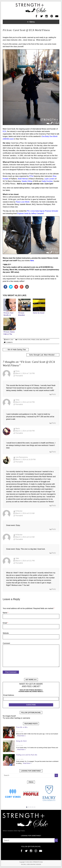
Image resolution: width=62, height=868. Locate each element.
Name (5, 613)
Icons (38, 340)
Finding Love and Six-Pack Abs (27, 755)
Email (5, 623)
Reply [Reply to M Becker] (54, 529)
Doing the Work (21, 741)
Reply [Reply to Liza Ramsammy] (54, 505)
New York (43, 340)
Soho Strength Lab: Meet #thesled (43, 355)
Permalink (19, 376)
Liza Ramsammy (22, 457)
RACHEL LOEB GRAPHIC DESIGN (31, 864)
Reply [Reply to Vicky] (54, 423)
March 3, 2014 (9, 340)
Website (6, 633)
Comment (6, 643)
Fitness (33, 340)
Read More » (21, 736)
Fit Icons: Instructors (24, 340)
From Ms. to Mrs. (22, 727)
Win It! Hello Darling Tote (16, 350)
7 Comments (9, 342)
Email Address (9, 695)
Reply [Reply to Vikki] (54, 589)
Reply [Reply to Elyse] (54, 394)
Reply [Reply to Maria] (54, 452)
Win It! (48, 340)
